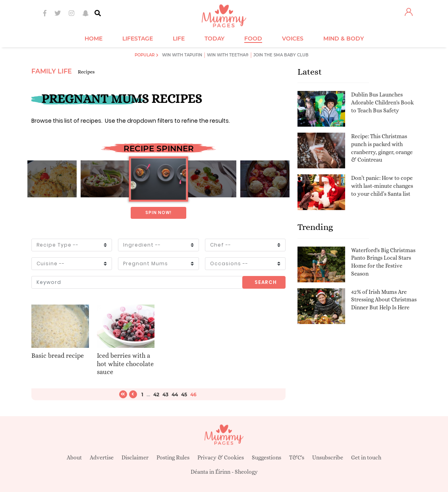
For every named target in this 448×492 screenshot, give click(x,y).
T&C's (297, 457)
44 (175, 395)
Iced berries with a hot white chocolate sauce (125, 364)
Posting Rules (173, 457)
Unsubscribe (328, 457)
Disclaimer (135, 457)
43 (165, 395)
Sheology (246, 472)
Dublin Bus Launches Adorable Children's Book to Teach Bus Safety (382, 102)
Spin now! (158, 213)
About (74, 457)
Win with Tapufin (182, 55)
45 (184, 395)
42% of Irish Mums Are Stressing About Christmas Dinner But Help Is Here (384, 300)
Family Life (52, 71)
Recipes (86, 72)
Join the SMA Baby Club (281, 55)
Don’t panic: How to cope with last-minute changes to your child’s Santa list (382, 186)
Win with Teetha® (228, 55)
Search (266, 282)
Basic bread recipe (58, 356)
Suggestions (266, 457)
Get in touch (366, 457)
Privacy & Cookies (221, 457)
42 (156, 395)
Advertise (102, 457)
